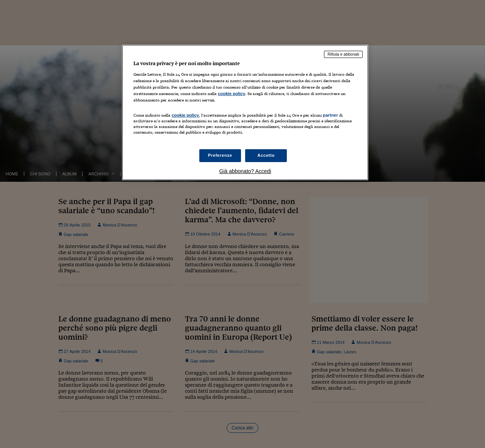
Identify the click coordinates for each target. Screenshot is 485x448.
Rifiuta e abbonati (343, 54)
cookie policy (232, 94)
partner (330, 115)
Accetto (266, 155)
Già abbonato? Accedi (245, 171)
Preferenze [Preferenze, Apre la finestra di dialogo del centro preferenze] (220, 155)
